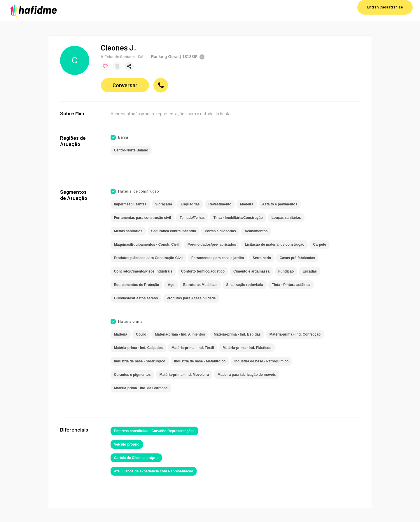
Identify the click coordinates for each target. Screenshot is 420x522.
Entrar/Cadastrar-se (385, 7)
